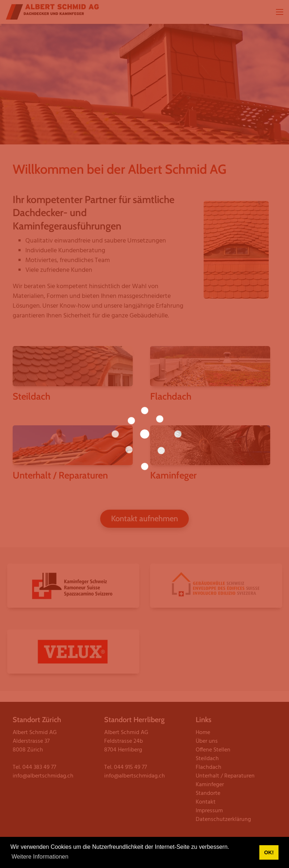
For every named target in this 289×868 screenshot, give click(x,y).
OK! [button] (269, 852)
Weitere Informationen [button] (40, 857)
